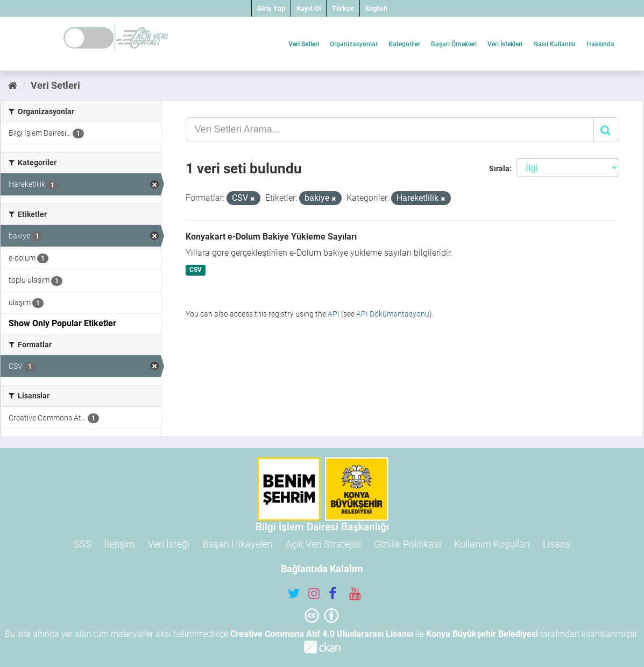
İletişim (120, 544)
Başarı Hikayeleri (238, 544)
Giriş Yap (271, 8)
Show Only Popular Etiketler (62, 323)
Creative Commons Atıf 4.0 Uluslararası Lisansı (322, 634)
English (376, 8)
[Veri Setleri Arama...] (390, 130)
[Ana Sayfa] (13, 85)
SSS (83, 544)
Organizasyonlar (354, 44)
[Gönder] (606, 130)
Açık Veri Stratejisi (323, 544)
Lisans (557, 544)
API (334, 314)
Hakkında (600, 44)
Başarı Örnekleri (454, 44)
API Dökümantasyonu (393, 314)
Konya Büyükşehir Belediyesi (482, 634)
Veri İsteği (169, 544)
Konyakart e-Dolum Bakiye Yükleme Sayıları (271, 237)
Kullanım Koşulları (492, 544)
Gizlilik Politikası (408, 544)
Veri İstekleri (505, 44)
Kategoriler (404, 44)
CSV (196, 270)
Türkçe (343, 8)
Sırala (499, 168)
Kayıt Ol (309, 8)
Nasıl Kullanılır (554, 44)
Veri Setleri (304, 44)
